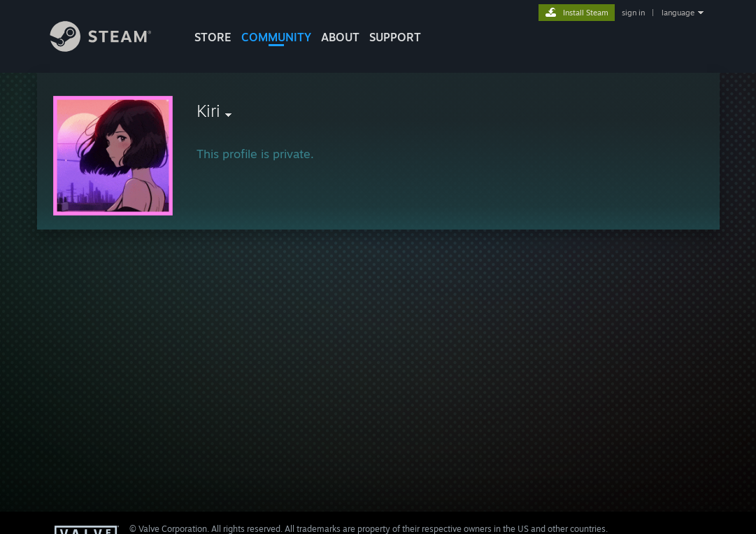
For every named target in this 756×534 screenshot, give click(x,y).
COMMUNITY (276, 37)
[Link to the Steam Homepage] (111, 48)
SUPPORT (395, 37)
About (340, 37)
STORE (213, 37)
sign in (633, 13)
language (678, 13)
